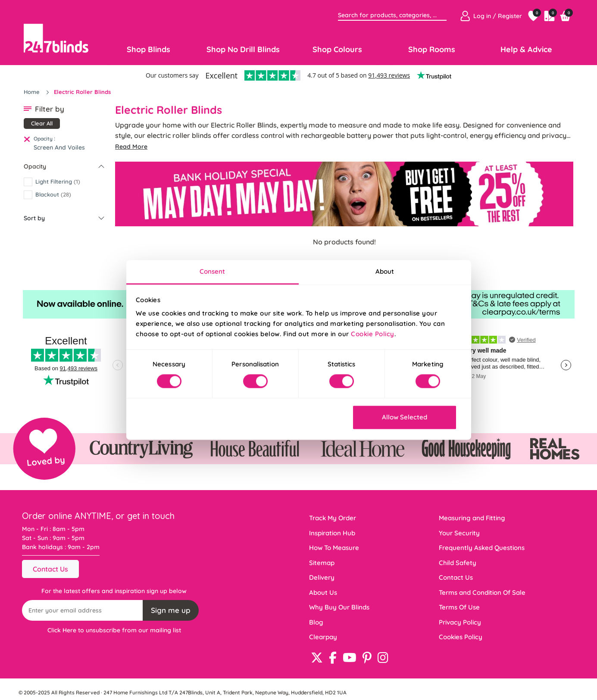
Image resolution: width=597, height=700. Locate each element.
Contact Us (50, 569)
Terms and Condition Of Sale (482, 592)
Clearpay (323, 637)
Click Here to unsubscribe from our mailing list (114, 630)
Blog (316, 622)
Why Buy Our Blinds (339, 607)
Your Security (459, 533)
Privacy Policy (460, 622)
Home (33, 92)
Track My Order (333, 518)
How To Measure (334, 548)
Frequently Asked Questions (482, 548)
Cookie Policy (373, 334)
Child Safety (458, 563)
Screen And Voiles (59, 147)
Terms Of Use (459, 607)
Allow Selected (405, 417)
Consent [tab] (213, 271)
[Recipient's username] (83, 610)
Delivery (322, 577)
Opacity (35, 166)
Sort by (34, 218)
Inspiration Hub (332, 533)
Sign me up (171, 610)
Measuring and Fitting (472, 518)
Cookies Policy (461, 637)
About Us (323, 592)
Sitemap (322, 563)
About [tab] (385, 271)
